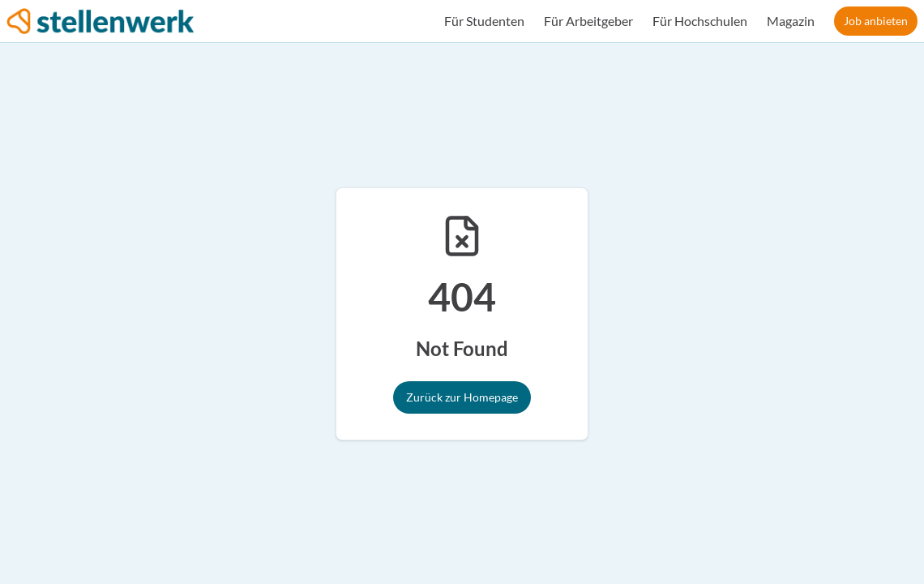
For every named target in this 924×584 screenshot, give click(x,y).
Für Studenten (484, 21)
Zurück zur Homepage (462, 397)
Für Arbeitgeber (588, 21)
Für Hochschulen (700, 21)
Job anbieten (876, 21)
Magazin (791, 21)
